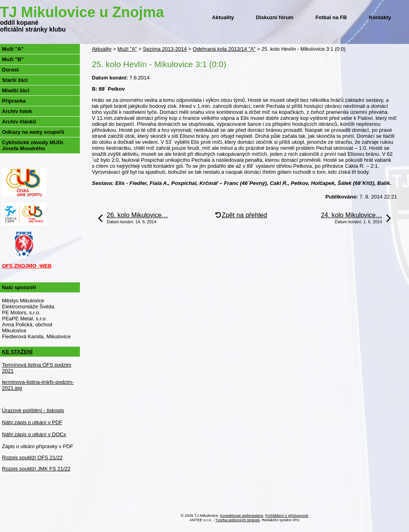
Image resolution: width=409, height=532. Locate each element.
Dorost (10, 70)
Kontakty (380, 17)
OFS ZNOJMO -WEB (27, 266)
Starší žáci (15, 80)
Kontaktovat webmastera (241, 515)
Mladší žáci (16, 90)
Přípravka (14, 101)
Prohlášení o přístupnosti (287, 515)
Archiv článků (19, 122)
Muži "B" (13, 59)
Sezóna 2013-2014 (165, 49)
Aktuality (223, 17)
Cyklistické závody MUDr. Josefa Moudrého (33, 145)
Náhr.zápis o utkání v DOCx (34, 434)
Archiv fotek (17, 111)
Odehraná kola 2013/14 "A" (224, 49)
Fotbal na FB (331, 17)
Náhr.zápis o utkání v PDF (32, 422)
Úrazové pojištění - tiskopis (33, 410)
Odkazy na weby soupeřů (33, 132)
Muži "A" (127, 49)
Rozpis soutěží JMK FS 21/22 (36, 469)
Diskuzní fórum (275, 17)
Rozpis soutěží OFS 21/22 (32, 458)
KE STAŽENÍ (17, 352)
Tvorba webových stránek (237, 520)
